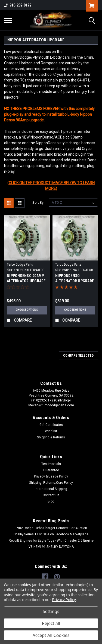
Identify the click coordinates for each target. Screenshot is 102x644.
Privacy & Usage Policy (51, 476)
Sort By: (38, 202)
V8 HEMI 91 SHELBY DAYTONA (51, 547)
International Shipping (51, 489)
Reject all (51, 623)
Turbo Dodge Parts (20, 265)
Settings (51, 611)
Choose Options (27, 310)
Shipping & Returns (51, 437)
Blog (51, 501)
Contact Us (51, 495)
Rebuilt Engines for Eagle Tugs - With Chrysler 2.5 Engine (51, 541)
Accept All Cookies (51, 635)
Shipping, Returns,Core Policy (51, 483)
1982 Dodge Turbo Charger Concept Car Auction (51, 528)
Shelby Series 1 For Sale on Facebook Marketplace (51, 534)
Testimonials (51, 464)
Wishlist (51, 431)
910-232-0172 (18, 5)
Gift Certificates (51, 425)
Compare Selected (78, 356)
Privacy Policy (64, 600)
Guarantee (51, 470)
